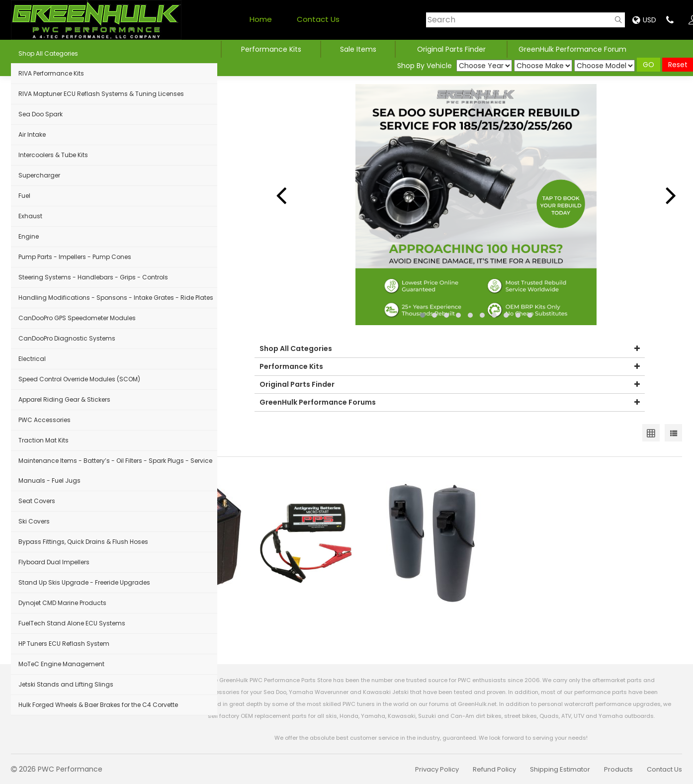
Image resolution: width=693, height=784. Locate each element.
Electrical (32, 359)
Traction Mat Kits (43, 440)
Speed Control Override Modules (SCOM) (79, 379)
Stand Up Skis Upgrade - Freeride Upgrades (84, 582)
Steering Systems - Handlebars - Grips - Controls (93, 277)
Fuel (24, 196)
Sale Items (358, 49)
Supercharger (39, 175)
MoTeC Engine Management (61, 664)
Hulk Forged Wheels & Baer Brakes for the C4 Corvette (98, 705)
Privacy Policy (437, 769)
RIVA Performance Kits (51, 73)
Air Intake (32, 134)
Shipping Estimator (560, 769)
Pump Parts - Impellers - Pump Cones (75, 257)
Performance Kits (271, 49)
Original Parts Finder (450, 385)
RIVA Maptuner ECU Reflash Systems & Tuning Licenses (101, 94)
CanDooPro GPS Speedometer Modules (77, 318)
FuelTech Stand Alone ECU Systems (72, 623)
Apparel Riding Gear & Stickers (64, 399)
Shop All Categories (48, 53)
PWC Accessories (44, 420)
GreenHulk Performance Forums (450, 402)
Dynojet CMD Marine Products (62, 603)
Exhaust (30, 216)
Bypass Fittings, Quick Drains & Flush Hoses (83, 542)
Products (618, 769)
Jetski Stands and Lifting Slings (66, 684)
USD (644, 20)
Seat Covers (37, 501)
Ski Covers (34, 521)
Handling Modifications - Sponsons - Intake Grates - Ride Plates (116, 298)
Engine (29, 236)
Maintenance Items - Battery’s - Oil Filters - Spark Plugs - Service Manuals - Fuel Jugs (115, 471)
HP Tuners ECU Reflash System (64, 644)
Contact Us (318, 19)
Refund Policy (494, 769)
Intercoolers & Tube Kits (53, 155)
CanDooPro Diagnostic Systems (67, 338)
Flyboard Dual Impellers (54, 562)
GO (649, 65)
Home (261, 19)
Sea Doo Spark (41, 114)
